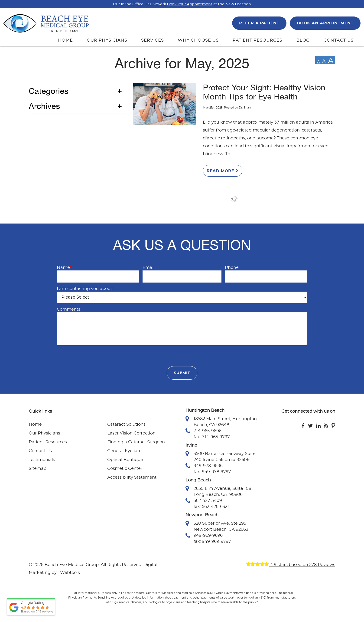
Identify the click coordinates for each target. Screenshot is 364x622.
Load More (234, 199)
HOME (65, 40)
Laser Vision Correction (131, 433)
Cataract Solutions (126, 425)
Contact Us (40, 451)
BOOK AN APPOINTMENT (325, 23)
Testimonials (42, 460)
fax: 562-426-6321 (211, 507)
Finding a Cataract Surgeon (136, 442)
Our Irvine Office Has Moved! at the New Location (182, 4)
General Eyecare (124, 451)
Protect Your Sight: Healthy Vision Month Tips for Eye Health (264, 92)
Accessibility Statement (132, 477)
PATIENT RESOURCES (257, 40)
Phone (233, 268)
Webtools (70, 573)
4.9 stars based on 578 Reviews (291, 565)
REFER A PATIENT (259, 23)
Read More (223, 171)
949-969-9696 (204, 536)
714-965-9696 (203, 431)
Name (64, 268)
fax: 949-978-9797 (212, 472)
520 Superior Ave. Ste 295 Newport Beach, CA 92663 (217, 526)
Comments (69, 309)
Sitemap (38, 469)
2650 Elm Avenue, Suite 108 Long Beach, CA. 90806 (218, 491)
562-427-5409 (204, 501)
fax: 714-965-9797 (212, 437)
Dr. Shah (245, 108)
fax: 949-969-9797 (212, 542)
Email (149, 268)
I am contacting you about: (86, 289)
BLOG (303, 40)
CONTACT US (339, 40)
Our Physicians (44, 433)
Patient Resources (48, 442)
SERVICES (153, 40)
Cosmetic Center (125, 469)
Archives (44, 106)
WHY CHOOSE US (198, 40)
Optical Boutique (125, 460)
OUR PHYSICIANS (107, 40)
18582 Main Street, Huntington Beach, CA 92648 (221, 421)
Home (35, 425)
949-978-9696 (204, 466)
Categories (49, 91)
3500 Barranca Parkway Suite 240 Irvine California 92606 (221, 456)
